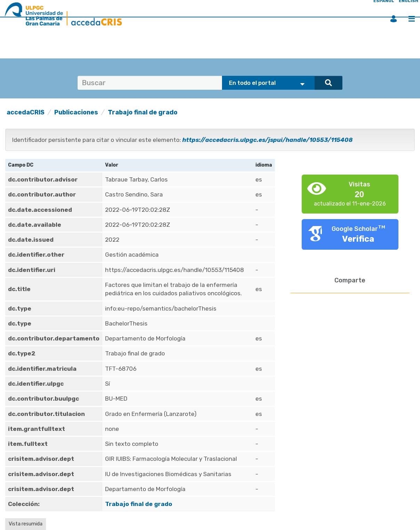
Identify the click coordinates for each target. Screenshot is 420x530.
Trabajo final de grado (143, 112)
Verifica (358, 239)
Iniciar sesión (394, 19)
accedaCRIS (26, 112)
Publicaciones (76, 112)
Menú (412, 19)
